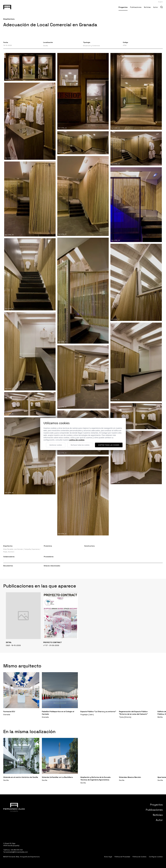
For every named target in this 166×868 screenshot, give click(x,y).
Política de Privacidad (122, 857)
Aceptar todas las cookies (109, 445)
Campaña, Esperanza (32, 549)
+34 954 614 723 (16, 850)
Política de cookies (77, 440)
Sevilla (45, 46)
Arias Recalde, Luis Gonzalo (13, 549)
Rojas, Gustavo (9, 552)
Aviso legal (108, 857)
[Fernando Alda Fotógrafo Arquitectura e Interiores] (7, 7)
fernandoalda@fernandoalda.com (16, 852)
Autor (156, 7)
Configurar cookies (156, 857)
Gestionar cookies (56, 445)
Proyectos (123, 7)
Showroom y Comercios (91, 46)
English (160, 2)
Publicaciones (136, 7)
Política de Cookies (139, 857)
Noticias (147, 7)
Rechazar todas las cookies (80, 445)
